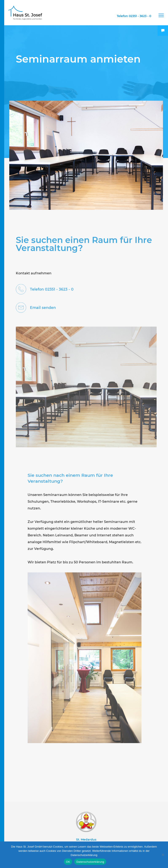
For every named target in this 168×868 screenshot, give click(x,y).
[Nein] (163, 855)
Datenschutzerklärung (90, 862)
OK (68, 862)
